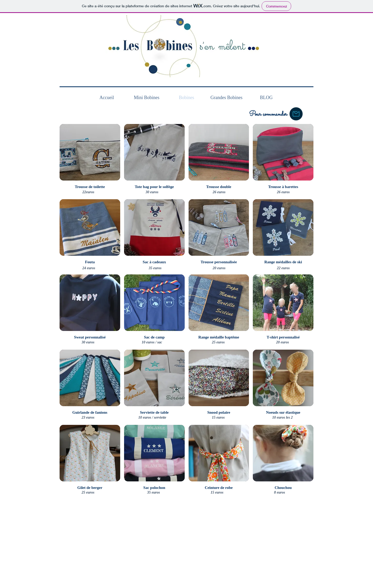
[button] (296, 114)
